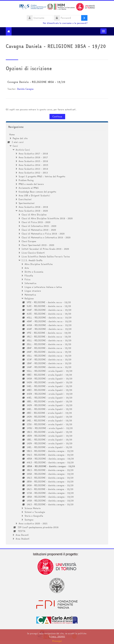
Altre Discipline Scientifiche (39, 264)
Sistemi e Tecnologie (35, 512)
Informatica (30, 283)
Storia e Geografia (34, 516)
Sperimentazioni (27, 203)
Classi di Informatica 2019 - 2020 (39, 226)
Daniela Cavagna (25, 89)
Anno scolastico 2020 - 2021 (33, 523)
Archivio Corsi (23, 150)
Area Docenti (22, 535)
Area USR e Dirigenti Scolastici (34, 195)
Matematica (30, 295)
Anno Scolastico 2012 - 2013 (33, 173)
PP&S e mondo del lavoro (31, 184)
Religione (29, 298)
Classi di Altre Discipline (34, 215)
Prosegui (57, 641)
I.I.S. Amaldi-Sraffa (32, 260)
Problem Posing (26, 180)
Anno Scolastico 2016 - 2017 (33, 157)
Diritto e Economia (34, 272)
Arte (27, 268)
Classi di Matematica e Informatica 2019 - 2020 (46, 237)
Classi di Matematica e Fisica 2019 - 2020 (43, 234)
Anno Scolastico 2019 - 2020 (33, 211)
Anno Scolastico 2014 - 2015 (33, 165)
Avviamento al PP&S (29, 188)
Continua (57, 117)
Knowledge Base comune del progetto (37, 192)
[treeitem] (57, 337)
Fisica (27, 279)
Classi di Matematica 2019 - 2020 (39, 230)
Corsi (15, 146)
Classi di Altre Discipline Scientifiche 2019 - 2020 (47, 218)
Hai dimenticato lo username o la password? (65, 23)
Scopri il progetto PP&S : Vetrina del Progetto (42, 176)
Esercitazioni (25, 199)
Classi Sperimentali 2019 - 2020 (38, 245)
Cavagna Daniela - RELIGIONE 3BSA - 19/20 (36, 82)
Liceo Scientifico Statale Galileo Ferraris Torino (46, 257)
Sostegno (29, 520)
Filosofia (29, 276)
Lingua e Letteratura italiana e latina (43, 287)
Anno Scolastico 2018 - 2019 (33, 207)
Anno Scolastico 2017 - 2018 (33, 154)
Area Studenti (23, 539)
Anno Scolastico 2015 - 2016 (33, 161)
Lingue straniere (33, 291)
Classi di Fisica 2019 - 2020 (36, 222)
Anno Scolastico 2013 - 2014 (33, 169)
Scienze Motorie (33, 508)
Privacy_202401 (57, 636)
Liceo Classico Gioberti (33, 253)
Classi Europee (29, 241)
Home (12, 134)
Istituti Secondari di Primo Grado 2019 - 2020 (45, 249)
